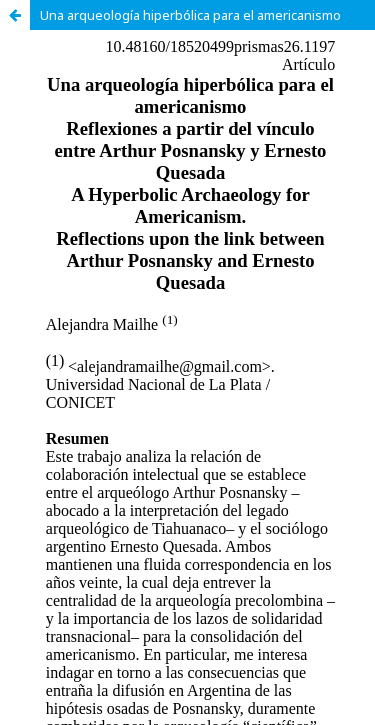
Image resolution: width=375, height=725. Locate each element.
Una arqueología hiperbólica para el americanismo (190, 15)
